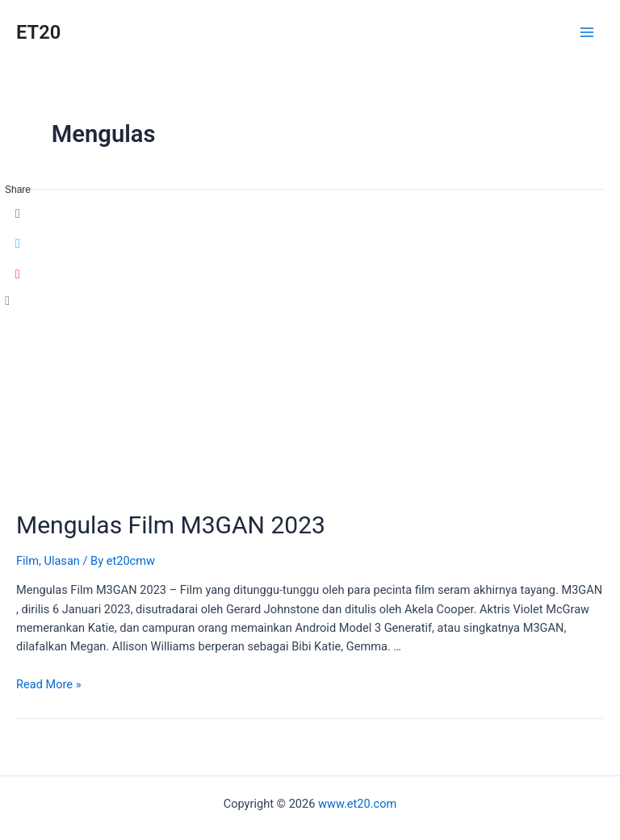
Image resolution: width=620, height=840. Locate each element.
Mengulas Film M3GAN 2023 (171, 525)
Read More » (49, 684)
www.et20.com (357, 804)
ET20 (38, 32)
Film (27, 561)
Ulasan (61, 561)
